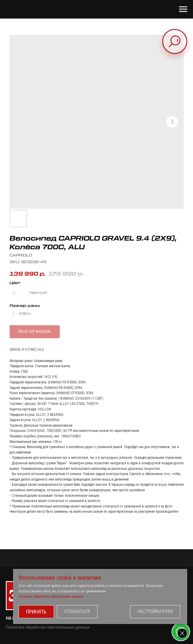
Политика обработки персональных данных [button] (51, 596)
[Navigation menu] (183, 9)
